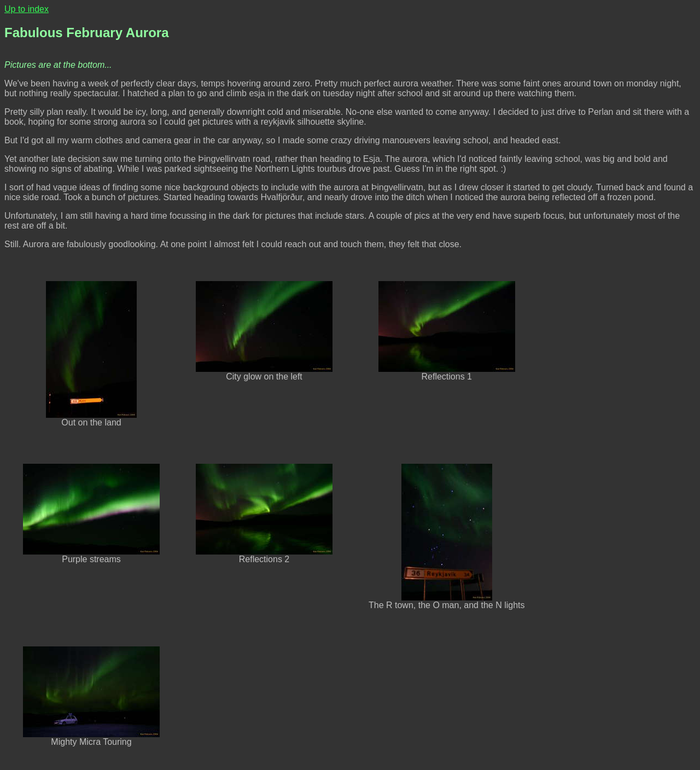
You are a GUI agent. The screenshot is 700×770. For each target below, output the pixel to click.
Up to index (27, 9)
